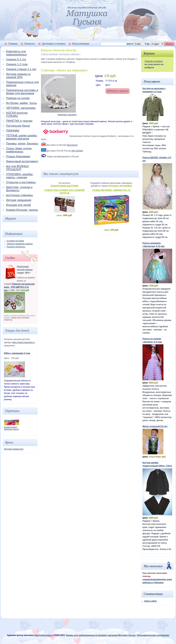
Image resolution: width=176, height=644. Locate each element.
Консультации (81, 44)
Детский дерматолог (14, 449)
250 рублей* (77, 151)
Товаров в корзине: (154, 61)
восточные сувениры (20, 195)
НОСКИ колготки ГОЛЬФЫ (17, 114)
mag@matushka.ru (43, 635)
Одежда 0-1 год (16, 59)
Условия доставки (15, 241)
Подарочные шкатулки (64, 186)
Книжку (128, 186)
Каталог (30, 44)
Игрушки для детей (18, 205)
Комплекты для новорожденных (16, 53)
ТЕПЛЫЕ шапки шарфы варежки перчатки (22, 137)
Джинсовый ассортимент (22, 161)
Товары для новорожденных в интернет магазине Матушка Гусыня (101, 635)
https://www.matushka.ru (23, 342)
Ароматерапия (10, 427)
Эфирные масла (11, 429)
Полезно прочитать (16, 247)
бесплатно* (72, 145)
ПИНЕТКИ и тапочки (19, 121)
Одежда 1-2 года (17, 64)
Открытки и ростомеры (21, 182)
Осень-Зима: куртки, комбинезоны (19, 150)
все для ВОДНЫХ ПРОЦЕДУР (18, 168)
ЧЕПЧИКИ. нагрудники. (21, 108)
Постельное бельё (18, 126)
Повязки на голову (18, 98)
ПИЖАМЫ (13, 131)
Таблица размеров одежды (20, 244)
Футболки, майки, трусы (21, 103)
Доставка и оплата (54, 44)
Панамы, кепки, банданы (22, 144)
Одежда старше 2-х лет (21, 69)
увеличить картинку (67, 115)
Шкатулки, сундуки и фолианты (19, 189)
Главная (13, 44)
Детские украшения (19, 200)
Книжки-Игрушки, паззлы (22, 210)
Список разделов (49, 54)
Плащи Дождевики (18, 156)
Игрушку (114, 186)
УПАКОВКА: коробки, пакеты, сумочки (20, 176)
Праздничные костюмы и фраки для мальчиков (22, 92)
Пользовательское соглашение (153, 635)
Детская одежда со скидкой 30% (18, 76)
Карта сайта (151, 601)
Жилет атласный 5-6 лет (155, 426)
